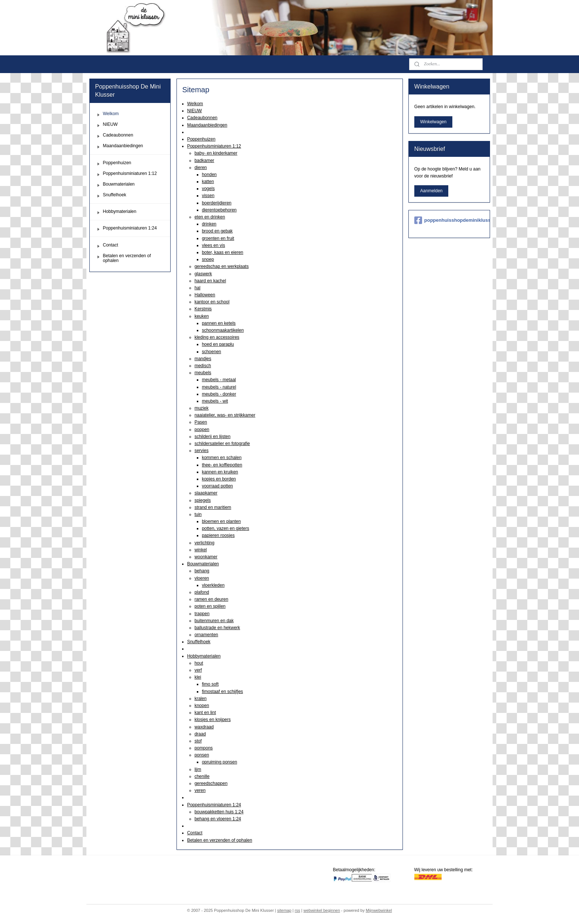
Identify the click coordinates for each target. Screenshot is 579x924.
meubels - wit (215, 401)
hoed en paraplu (218, 344)
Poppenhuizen (201, 139)
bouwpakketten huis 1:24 (219, 812)
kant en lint (205, 713)
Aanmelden (431, 191)
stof (198, 741)
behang (202, 571)
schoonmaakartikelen (222, 330)
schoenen (211, 352)
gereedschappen (211, 783)
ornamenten (206, 635)
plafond (201, 592)
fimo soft (210, 684)
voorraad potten (217, 486)
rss (297, 910)
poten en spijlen (210, 606)
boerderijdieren (216, 203)
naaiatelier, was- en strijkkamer (225, 415)
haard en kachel (210, 281)
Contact (194, 833)
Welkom (195, 104)
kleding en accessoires (217, 337)
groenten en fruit (218, 238)
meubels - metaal (219, 380)
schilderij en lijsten (212, 437)
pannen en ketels (218, 323)
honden (209, 175)
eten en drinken (210, 217)
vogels (208, 189)
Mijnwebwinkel (379, 910)
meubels (203, 373)
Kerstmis (203, 309)
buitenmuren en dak (214, 621)
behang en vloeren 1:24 (217, 819)
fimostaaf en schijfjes (222, 692)
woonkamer (206, 557)
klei (198, 677)
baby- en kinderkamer (216, 153)
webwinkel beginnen (322, 910)
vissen (208, 196)
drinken (209, 224)
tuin (198, 514)
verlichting (204, 543)
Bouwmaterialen (203, 564)
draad (200, 734)
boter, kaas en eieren (222, 252)
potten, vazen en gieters (225, 528)
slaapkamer (206, 493)
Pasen (201, 422)
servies (201, 451)
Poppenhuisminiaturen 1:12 (214, 146)
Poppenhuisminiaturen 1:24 (214, 805)
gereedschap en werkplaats (221, 266)
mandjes (203, 359)
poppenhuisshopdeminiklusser (449, 220)
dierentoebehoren (219, 210)
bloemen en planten (221, 521)
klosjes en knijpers (212, 720)
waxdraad (204, 727)
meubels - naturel (219, 387)
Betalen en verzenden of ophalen (219, 840)
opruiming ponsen (219, 762)
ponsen (201, 755)
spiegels (202, 500)
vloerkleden (213, 585)
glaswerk (203, 274)
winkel (200, 550)
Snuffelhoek (198, 642)
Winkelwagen (433, 122)
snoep (208, 259)
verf (198, 670)
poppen (202, 430)
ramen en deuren (211, 599)
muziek (201, 408)
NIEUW (194, 111)
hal (197, 288)
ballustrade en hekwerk (217, 628)
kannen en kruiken (220, 472)
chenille (202, 776)
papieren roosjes (218, 535)
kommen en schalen (221, 458)
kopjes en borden (219, 479)
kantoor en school (212, 302)
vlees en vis (213, 245)
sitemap (285, 910)
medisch (203, 366)
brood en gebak (217, 231)
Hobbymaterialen (204, 656)
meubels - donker (219, 394)
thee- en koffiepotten (222, 465)
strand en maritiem (213, 507)
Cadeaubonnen (202, 118)
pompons (203, 748)
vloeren (201, 578)
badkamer (204, 161)
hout (198, 663)
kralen (200, 699)
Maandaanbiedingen (207, 125)
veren (200, 790)
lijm (198, 769)
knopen (201, 706)
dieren (200, 168)
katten (208, 182)
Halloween (205, 295)
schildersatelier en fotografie (222, 444)
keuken (201, 316)
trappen (202, 614)
